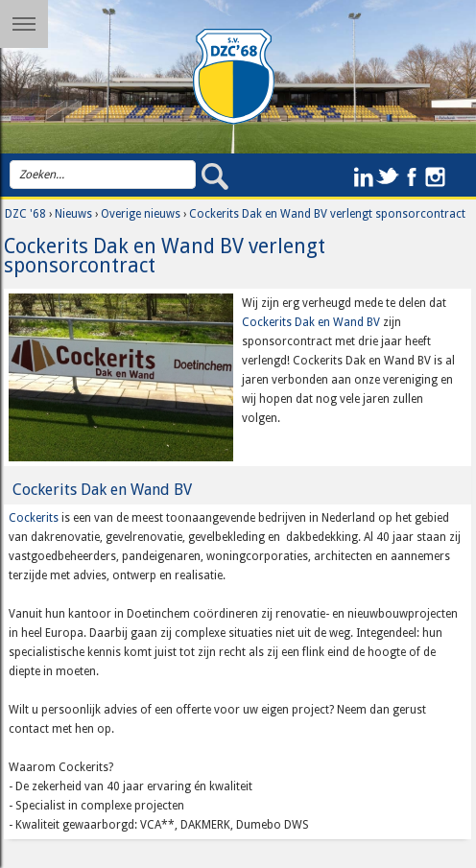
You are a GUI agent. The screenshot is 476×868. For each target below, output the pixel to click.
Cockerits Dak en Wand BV (311, 322)
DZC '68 (25, 214)
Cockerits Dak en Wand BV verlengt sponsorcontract (327, 214)
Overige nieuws (141, 214)
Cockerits (34, 518)
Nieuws (73, 214)
